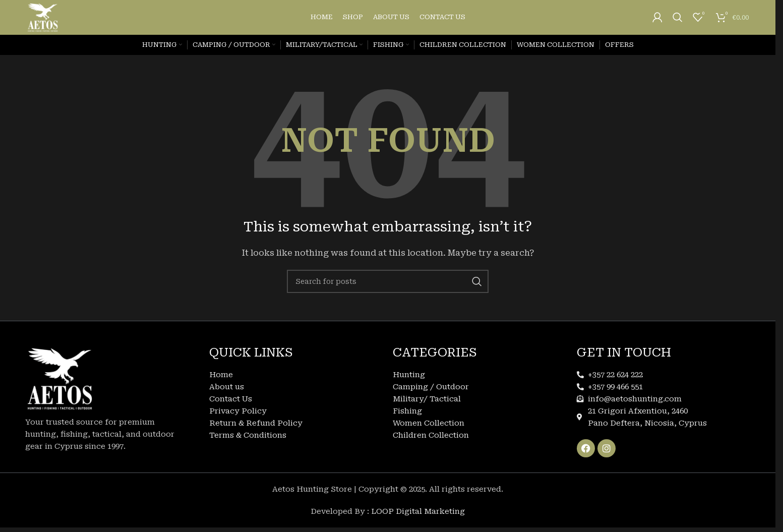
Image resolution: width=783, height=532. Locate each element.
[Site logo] (48, 22)
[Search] (678, 23)
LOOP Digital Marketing (418, 522)
